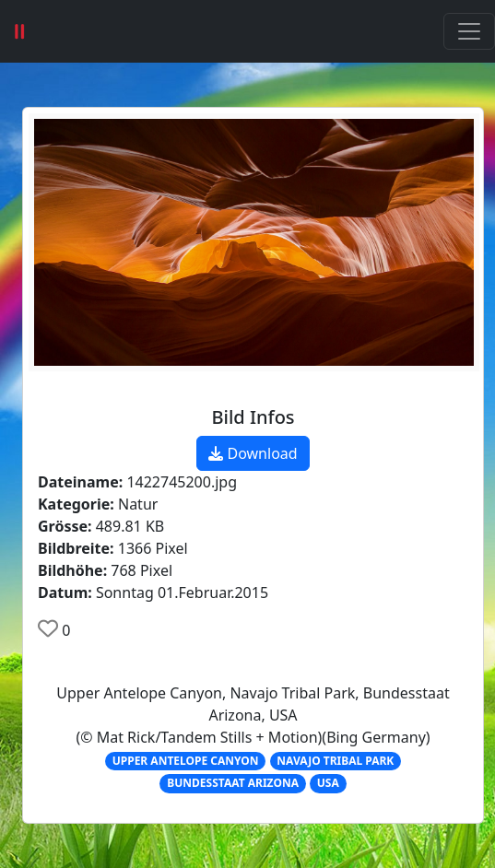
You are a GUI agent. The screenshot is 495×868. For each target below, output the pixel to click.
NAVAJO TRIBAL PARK (335, 761)
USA (328, 783)
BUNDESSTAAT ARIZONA (233, 783)
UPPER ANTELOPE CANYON (186, 761)
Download (253, 453)
